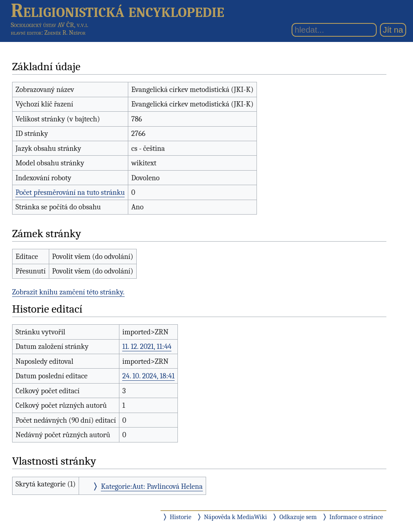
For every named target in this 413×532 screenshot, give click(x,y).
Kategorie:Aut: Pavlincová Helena (152, 486)
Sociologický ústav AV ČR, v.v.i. (50, 25)
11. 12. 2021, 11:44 (147, 346)
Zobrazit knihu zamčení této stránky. (68, 292)
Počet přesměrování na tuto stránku (70, 192)
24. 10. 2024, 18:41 (148, 376)
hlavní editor (26, 33)
